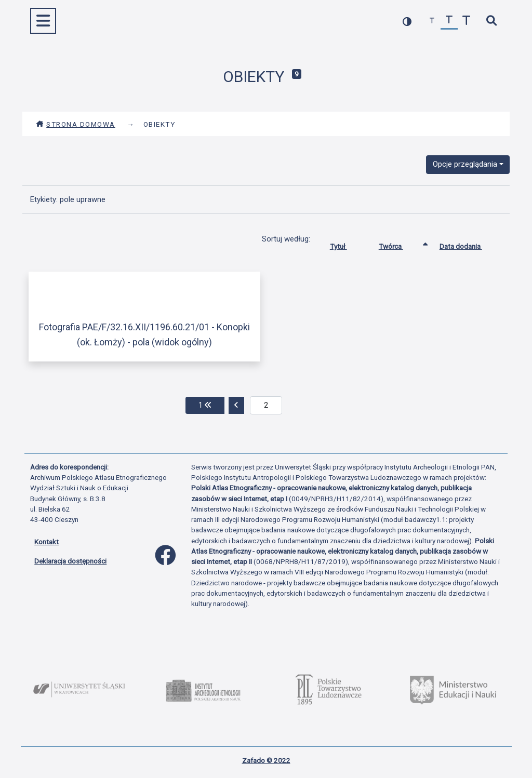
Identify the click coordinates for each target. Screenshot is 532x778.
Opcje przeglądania (465, 164)
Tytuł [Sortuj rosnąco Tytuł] (346, 244)
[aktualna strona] (266, 406)
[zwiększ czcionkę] (466, 21)
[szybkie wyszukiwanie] (491, 21)
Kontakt (46, 542)
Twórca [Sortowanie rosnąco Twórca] (399, 244)
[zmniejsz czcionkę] (432, 21)
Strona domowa (76, 124)
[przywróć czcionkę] (449, 21)
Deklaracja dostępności (70, 561)
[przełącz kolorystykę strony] (407, 21)
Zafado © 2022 (266, 760)
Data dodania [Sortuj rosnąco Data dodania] (469, 244)
